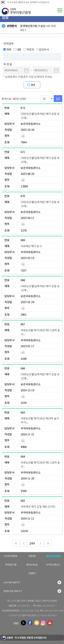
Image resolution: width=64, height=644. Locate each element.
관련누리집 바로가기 (32, 591)
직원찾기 (32, 573)
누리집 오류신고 (53, 565)
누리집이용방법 (11, 556)
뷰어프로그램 (11, 565)
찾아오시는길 (32, 565)
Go (58, 99)
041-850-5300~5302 (30, 611)
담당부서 (43, 49)
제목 (7, 49)
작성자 (29, 49)
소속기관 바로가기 (32, 582)
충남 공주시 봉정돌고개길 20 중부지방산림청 (37, 601)
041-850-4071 (24, 606)
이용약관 (32, 556)
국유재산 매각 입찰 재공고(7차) (38, 506)
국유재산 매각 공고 (31, 246)
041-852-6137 (49, 606)
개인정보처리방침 (53, 556)
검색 (33, 85)
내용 (17, 49)
